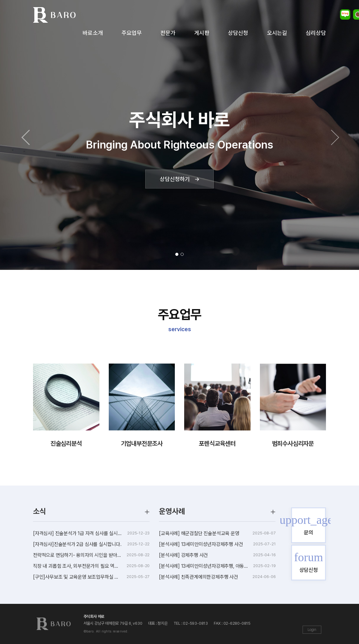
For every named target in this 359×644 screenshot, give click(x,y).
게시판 (202, 33)
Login (312, 630)
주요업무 (132, 33)
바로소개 (93, 33)
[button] (27, 135)
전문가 (168, 33)
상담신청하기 (180, 179)
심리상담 (316, 33)
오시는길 (277, 33)
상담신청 (238, 33)
